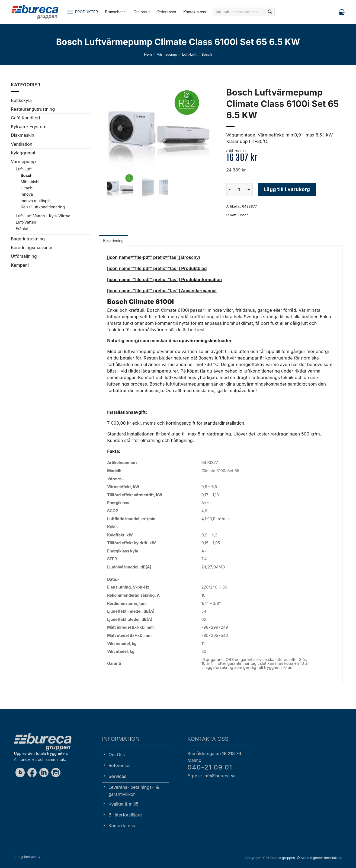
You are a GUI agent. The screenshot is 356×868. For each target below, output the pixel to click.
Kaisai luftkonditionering (43, 207)
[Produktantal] (239, 189)
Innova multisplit (36, 201)
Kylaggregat (23, 153)
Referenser (167, 12)
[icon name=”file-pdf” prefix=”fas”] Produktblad (157, 268)
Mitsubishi (30, 182)
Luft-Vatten (26, 222)
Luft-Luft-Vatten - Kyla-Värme (43, 216)
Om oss (142, 12)
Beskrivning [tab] (113, 241)
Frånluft (23, 229)
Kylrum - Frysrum (29, 126)
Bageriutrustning (28, 239)
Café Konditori (25, 118)
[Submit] (270, 12)
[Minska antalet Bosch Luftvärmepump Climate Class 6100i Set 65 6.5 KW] (230, 189)
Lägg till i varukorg (287, 189)
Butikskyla (21, 100)
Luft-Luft (189, 54)
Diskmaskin (23, 135)
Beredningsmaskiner (32, 247)
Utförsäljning (24, 256)
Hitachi (27, 188)
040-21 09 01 (210, 767)
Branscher (116, 12)
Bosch (207, 54)
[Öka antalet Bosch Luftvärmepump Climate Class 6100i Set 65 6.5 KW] (249, 189)
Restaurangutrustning (33, 109)
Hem (148, 54)
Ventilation (22, 144)
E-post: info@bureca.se (211, 776)
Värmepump (167, 54)
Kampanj (20, 265)
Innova (27, 194)
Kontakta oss (195, 12)
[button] (82, 12)
